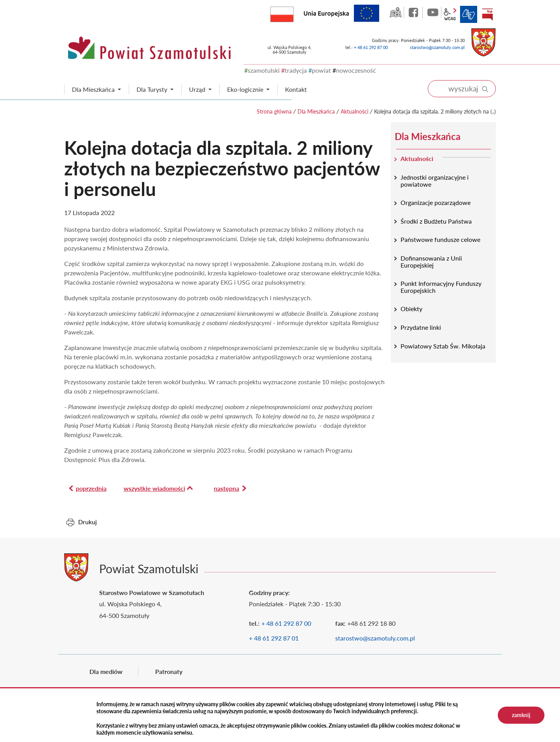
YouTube (433, 12)
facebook (414, 12)
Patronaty (169, 671)
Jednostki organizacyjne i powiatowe (435, 181)
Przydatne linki (421, 327)
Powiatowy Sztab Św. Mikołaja (443, 346)
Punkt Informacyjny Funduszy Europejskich (441, 287)
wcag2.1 (450, 14)
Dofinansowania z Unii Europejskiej (431, 262)
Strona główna (274, 111)
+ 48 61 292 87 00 (371, 47)
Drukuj (87, 522)
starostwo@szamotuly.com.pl (437, 47)
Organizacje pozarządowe (436, 202)
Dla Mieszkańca (316, 111)
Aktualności (354, 111)
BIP (487, 14)
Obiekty (411, 309)
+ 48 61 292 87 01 (274, 638)
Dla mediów (106, 671)
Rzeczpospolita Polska (293, 13)
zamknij (521, 715)
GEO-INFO (395, 12)
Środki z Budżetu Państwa (436, 221)
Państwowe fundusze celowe (440, 239)
